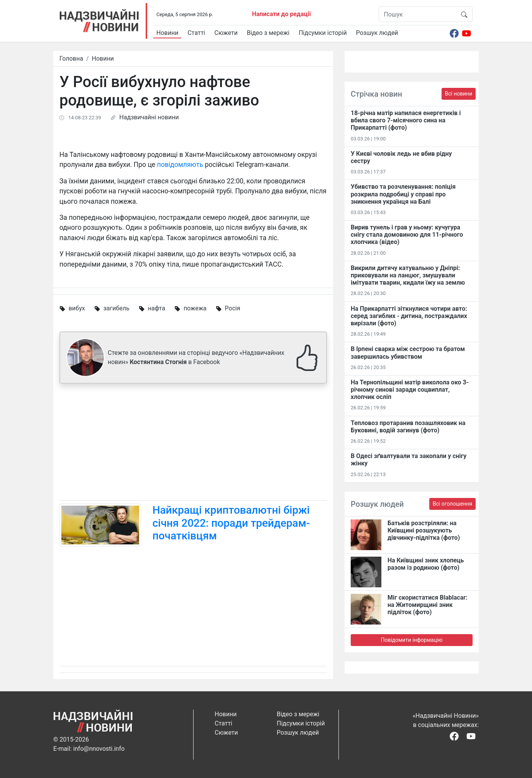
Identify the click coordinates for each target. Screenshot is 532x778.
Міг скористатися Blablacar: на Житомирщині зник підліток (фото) (427, 605)
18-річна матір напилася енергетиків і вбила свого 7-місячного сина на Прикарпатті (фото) (406, 120)
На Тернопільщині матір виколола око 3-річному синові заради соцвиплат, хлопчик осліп (410, 390)
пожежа (195, 308)
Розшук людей (377, 33)
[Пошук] (418, 14)
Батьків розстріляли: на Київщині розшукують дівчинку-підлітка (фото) (424, 530)
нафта (157, 308)
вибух (77, 308)
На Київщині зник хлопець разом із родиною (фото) (426, 564)
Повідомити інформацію (411, 640)
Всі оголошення (452, 504)
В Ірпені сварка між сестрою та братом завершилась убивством (408, 353)
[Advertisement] (193, 443)
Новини (167, 33)
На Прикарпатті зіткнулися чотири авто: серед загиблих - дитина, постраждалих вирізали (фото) (409, 316)
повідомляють (181, 165)
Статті (196, 33)
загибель (117, 308)
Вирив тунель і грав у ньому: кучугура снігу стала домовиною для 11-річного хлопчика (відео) (407, 235)
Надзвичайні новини (149, 117)
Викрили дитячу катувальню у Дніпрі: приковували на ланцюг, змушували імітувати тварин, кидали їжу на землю (408, 275)
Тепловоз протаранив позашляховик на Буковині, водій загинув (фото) (408, 427)
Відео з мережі (268, 33)
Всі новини (459, 94)
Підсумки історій (323, 33)
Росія (233, 308)
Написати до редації (281, 14)
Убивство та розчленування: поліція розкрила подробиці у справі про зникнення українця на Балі (403, 194)
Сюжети (226, 33)
